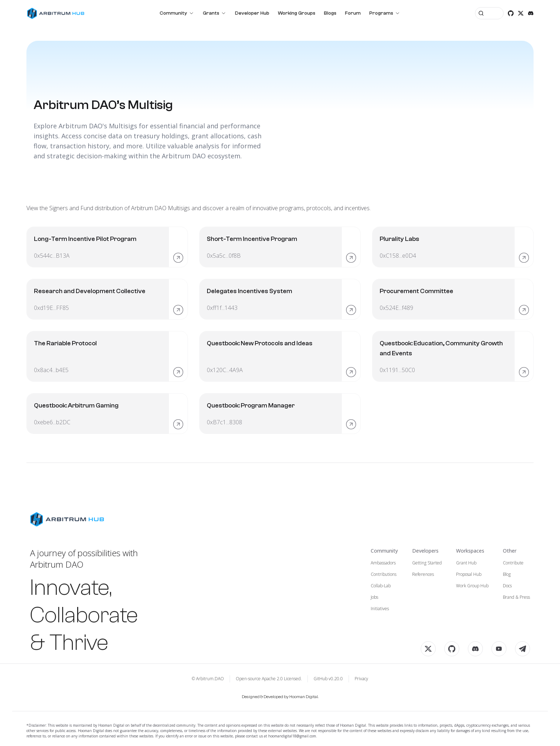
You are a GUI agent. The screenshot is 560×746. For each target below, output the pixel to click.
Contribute (513, 563)
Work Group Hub (472, 586)
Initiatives (380, 609)
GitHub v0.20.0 (328, 679)
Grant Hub (466, 563)
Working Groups (297, 13)
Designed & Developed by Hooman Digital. (280, 697)
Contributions (384, 574)
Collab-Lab (381, 586)
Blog (507, 574)
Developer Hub (252, 13)
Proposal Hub (469, 574)
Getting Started (427, 563)
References (423, 574)
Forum (353, 13)
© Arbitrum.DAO (208, 679)
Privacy (361, 679)
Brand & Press (516, 597)
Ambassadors (383, 563)
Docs (507, 586)
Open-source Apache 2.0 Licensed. (269, 679)
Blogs (330, 13)
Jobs (374, 597)
